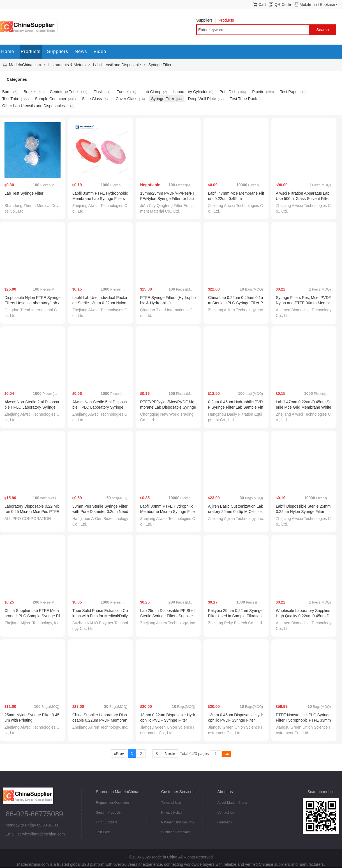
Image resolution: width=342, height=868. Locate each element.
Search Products (108, 812)
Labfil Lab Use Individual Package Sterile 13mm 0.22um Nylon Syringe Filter (100, 303)
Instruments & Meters (67, 65)
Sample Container (51, 99)
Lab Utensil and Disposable (117, 65)
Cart (262, 4)
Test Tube (11, 99)
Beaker (30, 92)
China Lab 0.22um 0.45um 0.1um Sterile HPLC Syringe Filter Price (235, 303)
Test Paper (289, 92)
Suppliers (206, 20)
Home (8, 51)
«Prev (119, 754)
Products (228, 20)
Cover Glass (127, 99)
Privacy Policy (172, 812)
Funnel (123, 92)
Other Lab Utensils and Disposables (33, 106)
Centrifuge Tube (64, 92)
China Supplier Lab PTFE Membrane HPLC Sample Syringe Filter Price (32, 616)
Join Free (103, 832)
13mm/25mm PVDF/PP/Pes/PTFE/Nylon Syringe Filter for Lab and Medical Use (167, 199)
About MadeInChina (232, 803)
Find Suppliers (107, 822)
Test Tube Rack (243, 99)
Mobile (305, 4)
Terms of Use (171, 803)
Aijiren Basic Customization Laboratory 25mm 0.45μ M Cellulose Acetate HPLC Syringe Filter (236, 512)
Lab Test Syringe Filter (24, 193)
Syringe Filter (160, 65)
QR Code (283, 4)
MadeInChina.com (25, 65)
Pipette (258, 92)
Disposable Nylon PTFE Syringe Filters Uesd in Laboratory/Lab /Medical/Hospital (33, 303)
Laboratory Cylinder (190, 92)
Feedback (225, 822)
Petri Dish (228, 92)
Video (100, 51)
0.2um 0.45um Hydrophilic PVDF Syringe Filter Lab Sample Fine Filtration (236, 407)
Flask (98, 92)
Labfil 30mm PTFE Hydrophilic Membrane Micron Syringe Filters (168, 512)
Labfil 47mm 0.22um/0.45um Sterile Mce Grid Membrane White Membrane (304, 407)
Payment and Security (178, 822)
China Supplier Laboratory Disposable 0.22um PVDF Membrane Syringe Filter (100, 720)
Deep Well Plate (202, 99)
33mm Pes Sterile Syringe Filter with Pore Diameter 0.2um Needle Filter (100, 512)
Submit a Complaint (176, 832)
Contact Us (226, 812)
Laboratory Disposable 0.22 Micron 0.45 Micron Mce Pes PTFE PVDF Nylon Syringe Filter (32, 512)
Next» (170, 754)
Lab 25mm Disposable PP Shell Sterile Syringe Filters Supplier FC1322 (168, 616)
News (81, 51)
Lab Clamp (152, 92)
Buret (7, 92)
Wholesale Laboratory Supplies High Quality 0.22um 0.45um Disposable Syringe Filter (303, 616)
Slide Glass (92, 99)
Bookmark (329, 4)
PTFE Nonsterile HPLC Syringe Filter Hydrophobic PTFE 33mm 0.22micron (303, 720)
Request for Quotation (112, 803)
